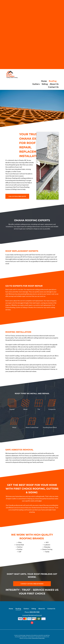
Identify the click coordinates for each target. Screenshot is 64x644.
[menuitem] (43, 81)
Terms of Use (35, 638)
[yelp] (32, 623)
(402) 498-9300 (34, 612)
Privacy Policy (41, 638)
